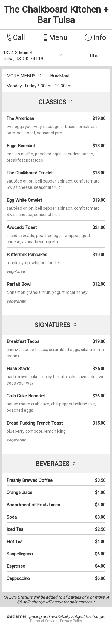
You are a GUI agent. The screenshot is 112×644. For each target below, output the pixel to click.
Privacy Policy (71, 621)
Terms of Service (43, 621)
